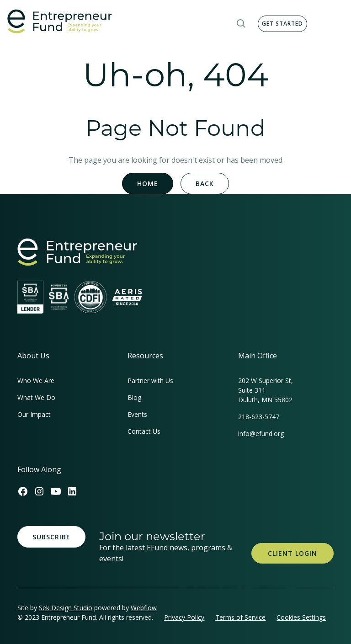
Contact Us (144, 431)
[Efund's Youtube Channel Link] (56, 491)
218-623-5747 (259, 417)
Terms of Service (240, 617)
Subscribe (51, 537)
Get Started (282, 24)
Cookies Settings (301, 617)
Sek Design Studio (66, 608)
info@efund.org (261, 434)
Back (205, 184)
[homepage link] (77, 252)
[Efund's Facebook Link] (23, 491)
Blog (134, 397)
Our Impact (34, 414)
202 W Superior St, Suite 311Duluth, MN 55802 (266, 390)
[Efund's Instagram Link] (39, 491)
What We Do (36, 397)
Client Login (292, 553)
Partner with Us (150, 381)
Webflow (144, 608)
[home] (60, 21)
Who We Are (36, 381)
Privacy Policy (184, 617)
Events (137, 414)
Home (148, 184)
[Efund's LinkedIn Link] (72, 491)
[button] (241, 24)
